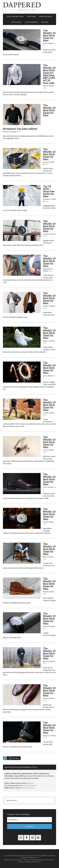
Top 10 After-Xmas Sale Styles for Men (49, 191)
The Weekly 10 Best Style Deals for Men (49, 35)
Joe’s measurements (29, 785)
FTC (40, 862)
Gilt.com (35, 862)
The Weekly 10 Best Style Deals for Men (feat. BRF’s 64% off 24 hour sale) (49, 74)
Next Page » (15, 758)
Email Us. (31, 783)
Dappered (29, 7)
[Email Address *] (29, 820)
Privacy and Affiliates (25, 862)
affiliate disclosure (28, 788)
